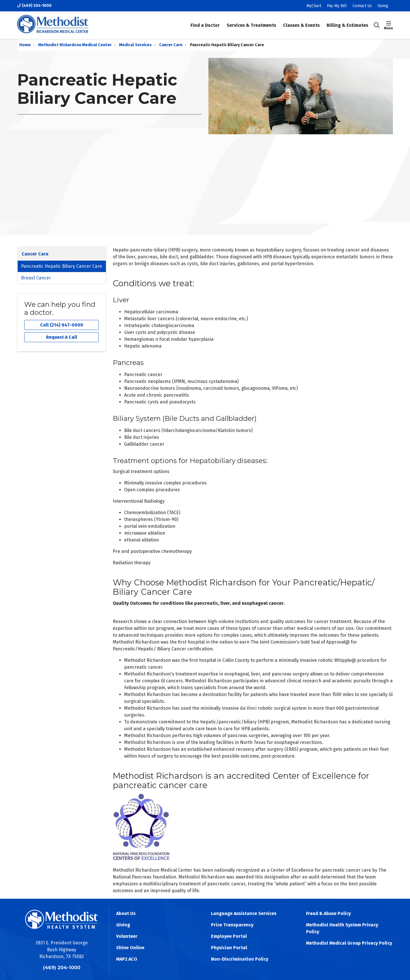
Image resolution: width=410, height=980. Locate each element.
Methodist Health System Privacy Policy (342, 928)
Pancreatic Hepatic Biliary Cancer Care (61, 266)
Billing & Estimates (347, 21)
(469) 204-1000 (34, 6)
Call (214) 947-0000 (62, 325)
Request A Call (62, 337)
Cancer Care (35, 254)
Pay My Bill (337, 6)
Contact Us (362, 6)
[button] (389, 25)
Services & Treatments (251, 21)
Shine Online (130, 948)
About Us (126, 913)
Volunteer (127, 936)
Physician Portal (229, 948)
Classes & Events (301, 21)
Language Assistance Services (244, 913)
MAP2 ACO (127, 959)
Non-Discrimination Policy (240, 959)
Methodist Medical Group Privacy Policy (349, 943)
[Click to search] (377, 25)
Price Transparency (232, 925)
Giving (383, 6)
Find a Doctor (205, 21)
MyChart (314, 6)
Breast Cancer (36, 278)
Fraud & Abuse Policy (328, 913)
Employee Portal (229, 936)
